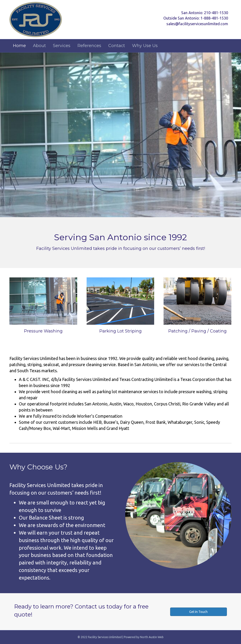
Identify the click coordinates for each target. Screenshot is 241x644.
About (39, 46)
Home (19, 46)
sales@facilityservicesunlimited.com (197, 24)
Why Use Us (145, 46)
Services (62, 46)
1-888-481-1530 (214, 18)
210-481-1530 (216, 13)
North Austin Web (152, 637)
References (89, 46)
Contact (117, 46)
